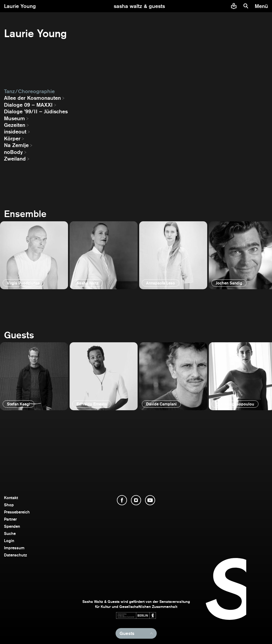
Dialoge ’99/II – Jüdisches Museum (36, 115)
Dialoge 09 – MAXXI (28, 105)
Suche (10, 533)
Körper (12, 139)
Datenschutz (16, 555)
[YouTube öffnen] (150, 500)
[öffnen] (34, 255)
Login (9, 541)
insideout (15, 132)
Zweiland (15, 159)
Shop (9, 505)
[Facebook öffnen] (122, 500)
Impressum (14, 548)
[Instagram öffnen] (136, 500)
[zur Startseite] (139, 6)
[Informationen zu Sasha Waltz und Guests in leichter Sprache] (234, 6)
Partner (10, 519)
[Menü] (262, 6)
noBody (13, 152)
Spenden (12, 526)
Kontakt (11, 498)
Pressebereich (17, 512)
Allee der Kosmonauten (32, 98)
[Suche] (246, 6)
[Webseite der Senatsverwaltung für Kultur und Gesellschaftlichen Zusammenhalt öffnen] (136, 615)
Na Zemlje (16, 145)
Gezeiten (15, 125)
